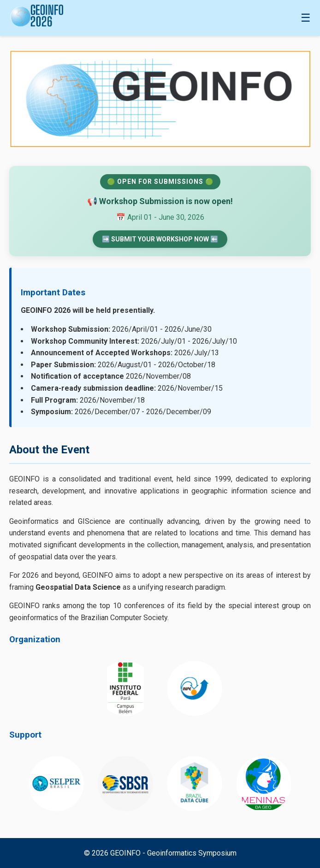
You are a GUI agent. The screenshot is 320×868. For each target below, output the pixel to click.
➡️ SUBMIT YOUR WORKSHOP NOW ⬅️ (160, 239)
